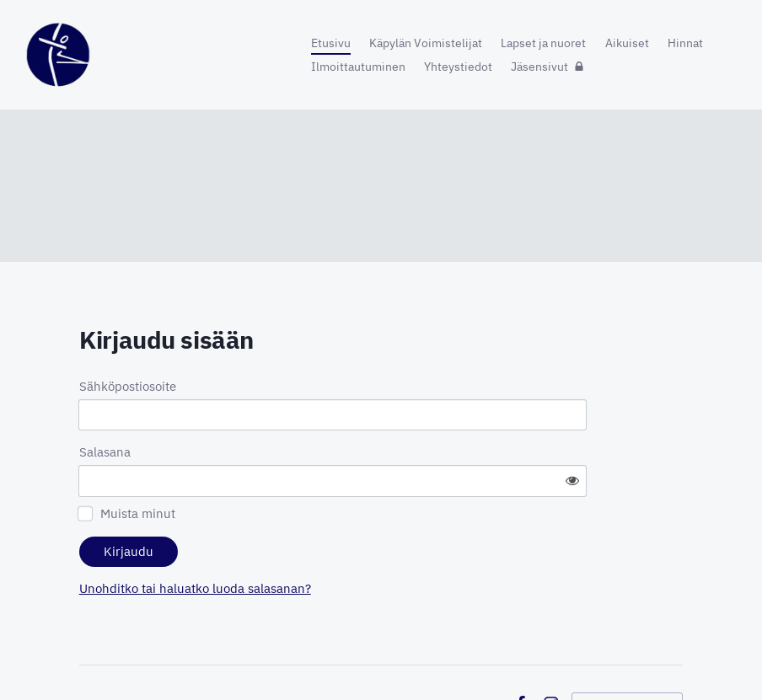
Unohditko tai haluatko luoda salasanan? (344, 542)
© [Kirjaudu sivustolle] (85, 658)
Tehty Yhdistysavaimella (627, 657)
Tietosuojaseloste (453, 658)
